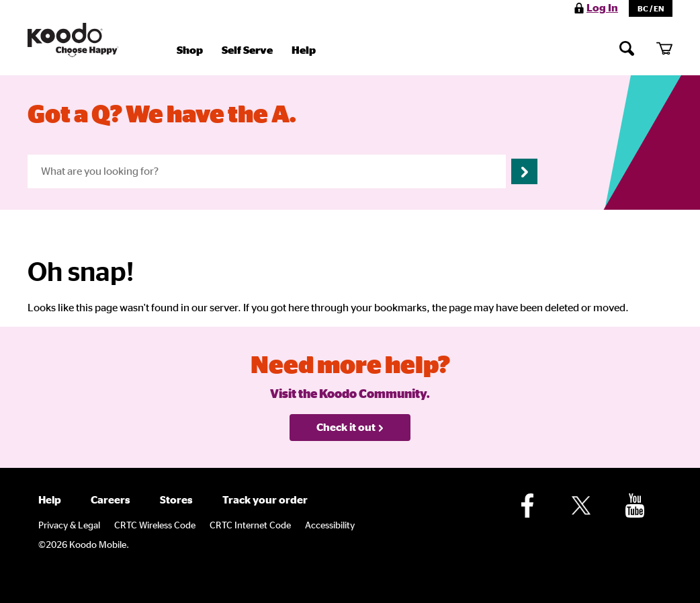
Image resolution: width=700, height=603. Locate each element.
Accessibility (330, 526)
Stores (176, 500)
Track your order (265, 500)
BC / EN (651, 9)
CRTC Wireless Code (155, 526)
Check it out (350, 428)
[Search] (627, 48)
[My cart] (664, 48)
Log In (602, 8)
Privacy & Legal (69, 526)
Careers (111, 500)
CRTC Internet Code (250, 526)
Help (304, 50)
